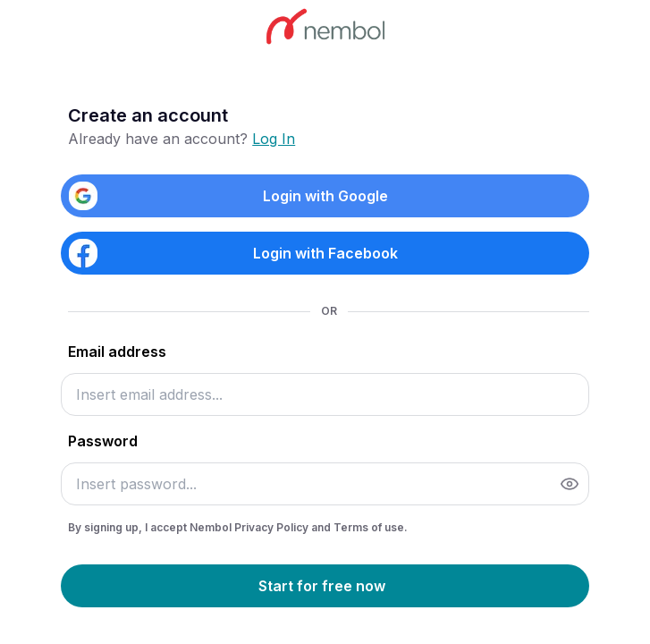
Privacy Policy (273, 527)
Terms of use (369, 527)
